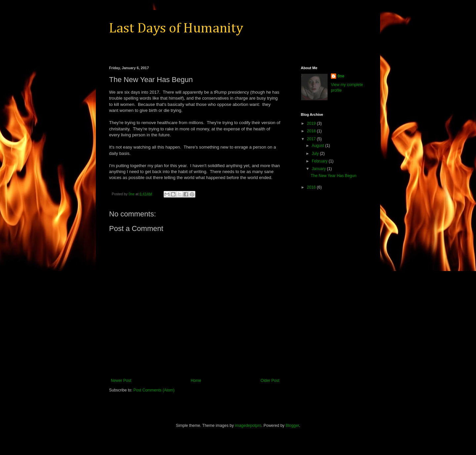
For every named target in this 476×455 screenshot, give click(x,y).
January (319, 169)
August (318, 146)
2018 (312, 131)
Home (196, 381)
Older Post (270, 381)
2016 (312, 187)
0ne (341, 76)
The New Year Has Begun (334, 176)
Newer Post (121, 381)
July (316, 154)
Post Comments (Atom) (154, 390)
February (320, 161)
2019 (312, 123)
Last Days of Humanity (176, 28)
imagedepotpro (248, 426)
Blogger (292, 426)
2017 (312, 139)
